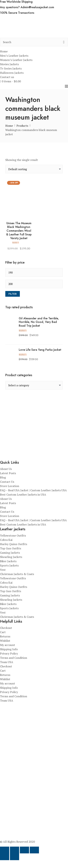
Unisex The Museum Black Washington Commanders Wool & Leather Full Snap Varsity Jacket (19, 231)
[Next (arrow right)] (15, 857)
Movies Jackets (9, 64)
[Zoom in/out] (5, 850)
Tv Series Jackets (11, 68)
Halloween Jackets (12, 73)
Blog (3, 477)
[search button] (64, 42)
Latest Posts (8, 473)
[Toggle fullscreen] (15, 850)
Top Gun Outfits (11, 548)
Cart (3, 632)
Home (4, 51)
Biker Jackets (8, 561)
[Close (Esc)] (34, 850)
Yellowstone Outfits (13, 535)
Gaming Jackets (10, 553)
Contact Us (7, 482)
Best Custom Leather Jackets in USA (23, 494)
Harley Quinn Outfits (14, 544)
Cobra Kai (6, 540)
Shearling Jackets (11, 557)
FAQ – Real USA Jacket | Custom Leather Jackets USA (33, 490)
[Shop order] (34, 169)
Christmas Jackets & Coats (17, 574)
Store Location (10, 486)
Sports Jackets (9, 565)
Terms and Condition (14, 658)
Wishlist (5, 641)
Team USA (7, 662)
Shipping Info (9, 649)
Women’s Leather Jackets (16, 60)
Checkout (6, 628)
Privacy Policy (9, 653)
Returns (5, 636)
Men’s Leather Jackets (14, 56)
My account (8, 645)
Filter (13, 294)
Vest (3, 570)
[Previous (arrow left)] (5, 857)
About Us (6, 469)
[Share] (24, 850)
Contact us (7, 77)
